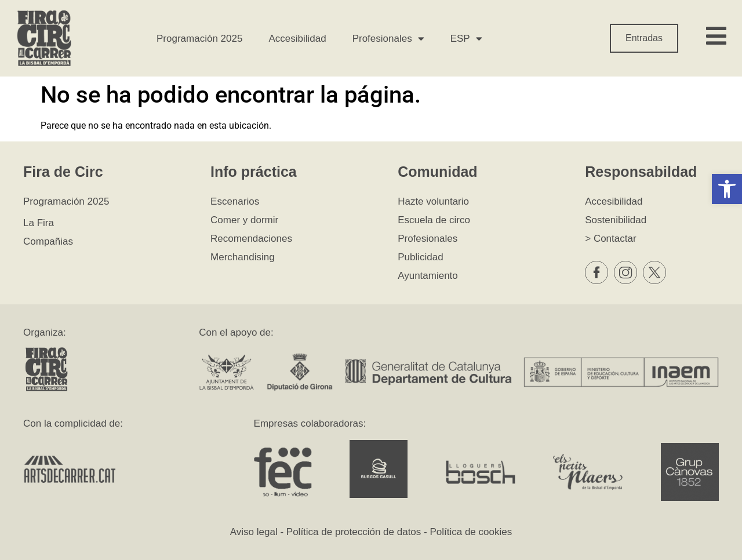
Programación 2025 (199, 39)
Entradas (644, 38)
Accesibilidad (297, 39)
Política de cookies (471, 532)
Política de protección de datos (354, 532)
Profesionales (388, 39)
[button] (727, 189)
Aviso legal (254, 532)
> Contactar (610, 239)
